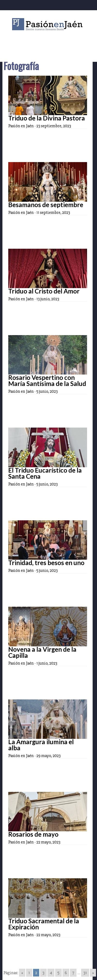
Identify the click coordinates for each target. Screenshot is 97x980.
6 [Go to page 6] (66, 973)
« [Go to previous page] (22, 973)
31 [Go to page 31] (85, 973)
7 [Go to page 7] (73, 973)
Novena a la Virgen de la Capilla (42, 652)
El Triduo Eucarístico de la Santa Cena (45, 473)
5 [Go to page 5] (58, 973)
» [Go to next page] (93, 973)
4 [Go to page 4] (51, 973)
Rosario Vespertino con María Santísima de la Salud (47, 380)
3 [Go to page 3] (43, 973)
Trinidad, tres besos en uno (46, 563)
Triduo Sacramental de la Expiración (44, 924)
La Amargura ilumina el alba (41, 745)
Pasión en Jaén (48, 24)
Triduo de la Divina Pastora (47, 118)
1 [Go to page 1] (29, 973)
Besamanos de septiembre (46, 205)
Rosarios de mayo (33, 834)
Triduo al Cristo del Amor (44, 291)
